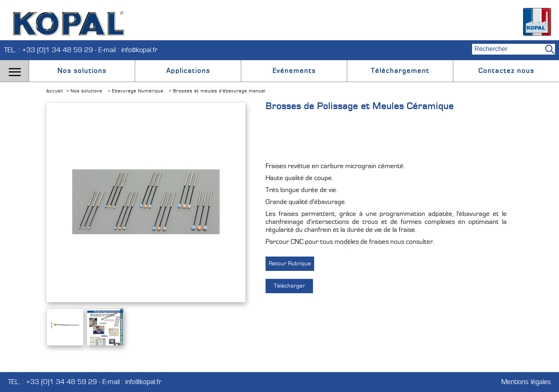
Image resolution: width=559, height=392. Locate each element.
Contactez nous (506, 71)
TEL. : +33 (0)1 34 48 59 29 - (51, 50)
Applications (188, 71)
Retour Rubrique (290, 264)
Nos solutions (82, 71)
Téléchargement (400, 71)
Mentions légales (526, 382)
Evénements (294, 71)
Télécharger (289, 286)
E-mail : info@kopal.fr (128, 50)
